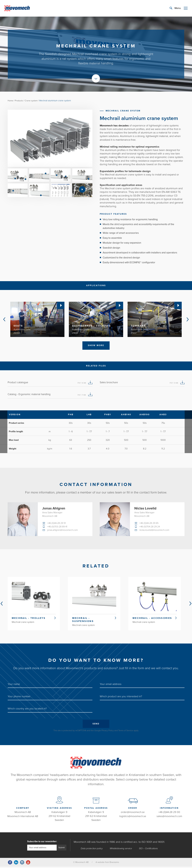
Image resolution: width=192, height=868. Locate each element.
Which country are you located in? (27, 710)
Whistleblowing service (121, 850)
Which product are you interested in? (121, 697)
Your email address (111, 685)
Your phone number (19, 697)
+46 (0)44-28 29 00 (169, 813)
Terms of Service (126, 732)
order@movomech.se (133, 813)
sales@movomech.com (169, 817)
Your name (14, 685)
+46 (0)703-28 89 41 (57, 527)
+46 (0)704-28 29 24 (150, 527)
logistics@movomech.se (133, 817)
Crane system (32, 101)
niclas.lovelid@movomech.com (155, 531)
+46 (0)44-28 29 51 (57, 524)
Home (11, 101)
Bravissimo (114, 864)
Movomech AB (23, 813)
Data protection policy (91, 850)
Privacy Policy (108, 732)
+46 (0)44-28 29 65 (149, 524)
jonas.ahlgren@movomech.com (63, 531)
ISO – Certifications (149, 850)
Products (20, 101)
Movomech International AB (23, 817)
